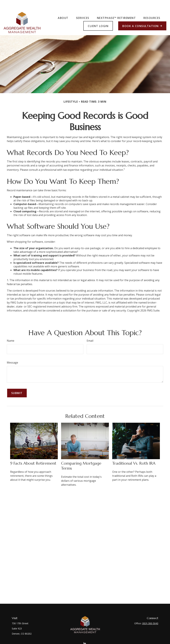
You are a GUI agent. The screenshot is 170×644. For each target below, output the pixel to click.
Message (12, 353)
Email (90, 331)
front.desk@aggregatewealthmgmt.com (85, 636)
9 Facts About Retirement (33, 453)
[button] (63, 8)
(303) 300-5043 (150, 613)
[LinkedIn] (85, 630)
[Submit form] (17, 383)
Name (11, 331)
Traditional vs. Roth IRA (134, 453)
